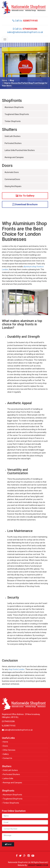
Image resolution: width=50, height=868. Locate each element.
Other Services (9, 750)
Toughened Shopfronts (12, 799)
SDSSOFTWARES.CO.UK (38, 865)
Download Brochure (25, 204)
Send (8, 844)
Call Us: (25, 21)
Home (4, 80)
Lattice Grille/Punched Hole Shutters (20, 150)
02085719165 (9, 726)
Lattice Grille (8, 778)
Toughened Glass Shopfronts (17, 114)
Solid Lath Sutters (10, 770)
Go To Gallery (25, 196)
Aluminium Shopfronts (14, 107)
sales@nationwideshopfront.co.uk (25, 32)
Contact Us (7, 758)
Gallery (5, 754)
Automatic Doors (12, 172)
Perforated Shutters (13, 143)
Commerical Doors (12, 179)
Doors (5, 746)
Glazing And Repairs (13, 186)
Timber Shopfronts (13, 121)
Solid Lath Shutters (13, 136)
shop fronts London (16, 669)
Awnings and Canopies (14, 157)
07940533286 (8, 721)
